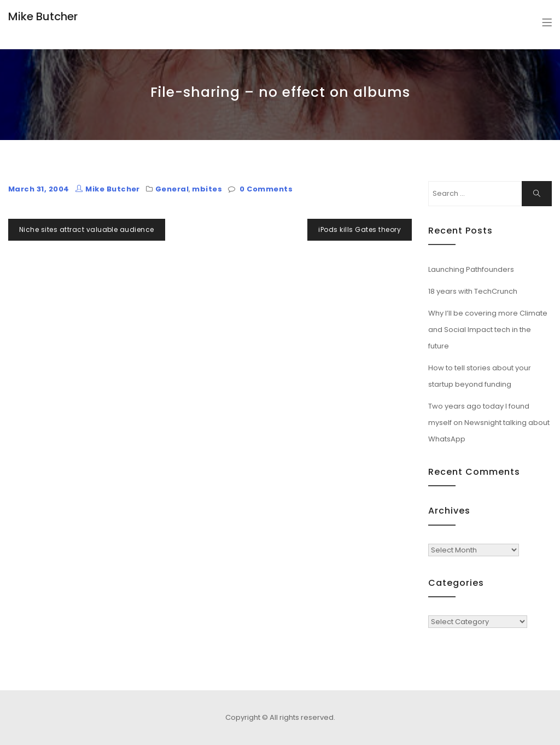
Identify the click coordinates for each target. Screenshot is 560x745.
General (172, 189)
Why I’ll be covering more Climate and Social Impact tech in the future (488, 330)
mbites (207, 189)
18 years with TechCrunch (473, 291)
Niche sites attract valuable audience (87, 229)
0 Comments (266, 189)
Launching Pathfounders (471, 269)
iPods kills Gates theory (360, 229)
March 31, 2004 (39, 189)
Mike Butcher (43, 16)
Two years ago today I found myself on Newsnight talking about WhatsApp (489, 423)
